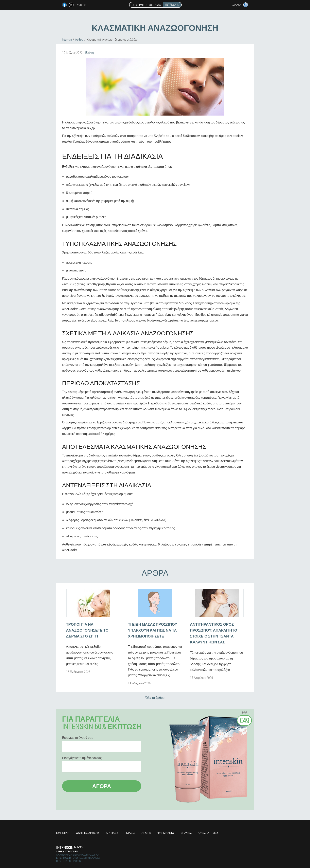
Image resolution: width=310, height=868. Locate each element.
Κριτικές (112, 833)
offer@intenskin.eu (67, 851)
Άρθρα (146, 833)
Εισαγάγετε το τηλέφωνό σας (82, 758)
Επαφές (186, 833)
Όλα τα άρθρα (155, 698)
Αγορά (102, 786)
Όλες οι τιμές (208, 833)
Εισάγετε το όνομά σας (78, 738)
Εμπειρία (63, 833)
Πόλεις (130, 833)
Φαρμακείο (166, 833)
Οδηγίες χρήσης (88, 833)
